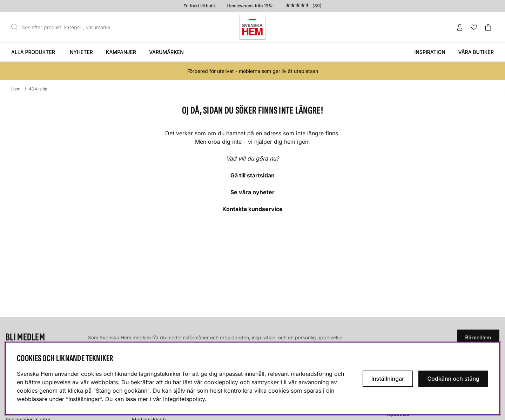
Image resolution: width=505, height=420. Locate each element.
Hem (16, 89)
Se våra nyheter (252, 192)
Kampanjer (121, 52)
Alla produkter (33, 52)
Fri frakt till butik (200, 6)
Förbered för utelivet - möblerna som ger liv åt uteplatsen (253, 71)
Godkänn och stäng (453, 379)
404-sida (38, 89)
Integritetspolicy (184, 399)
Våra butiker (476, 52)
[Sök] (65, 27)
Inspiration (430, 52)
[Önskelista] (474, 27)
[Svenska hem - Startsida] (252, 27)
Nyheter (81, 52)
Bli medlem (478, 337)
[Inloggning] (460, 27)
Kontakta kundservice (252, 209)
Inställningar (388, 379)
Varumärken (166, 52)
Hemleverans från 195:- (251, 6)
